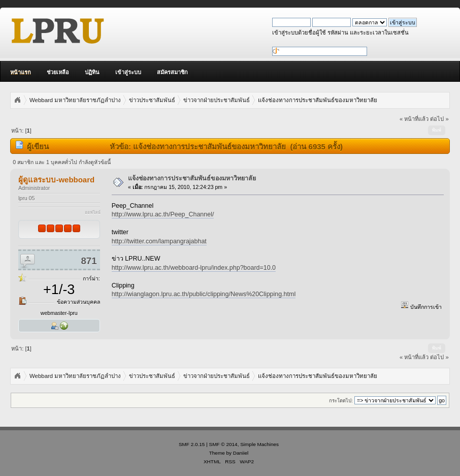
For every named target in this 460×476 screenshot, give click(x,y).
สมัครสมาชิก (172, 72)
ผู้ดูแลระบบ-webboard (56, 180)
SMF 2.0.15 (192, 444)
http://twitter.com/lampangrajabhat (159, 241)
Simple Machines (259, 444)
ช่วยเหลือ (58, 72)
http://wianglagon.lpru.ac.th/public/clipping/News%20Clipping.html (204, 294)
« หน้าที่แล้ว (414, 119)
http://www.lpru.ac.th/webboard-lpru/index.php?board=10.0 (194, 268)
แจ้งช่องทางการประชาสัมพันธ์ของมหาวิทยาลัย (192, 178)
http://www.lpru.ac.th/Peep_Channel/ (163, 214)
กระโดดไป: (341, 401)
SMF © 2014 (223, 444)
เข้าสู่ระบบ (128, 72)
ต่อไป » (439, 119)
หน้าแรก (21, 72)
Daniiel (241, 453)
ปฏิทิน (92, 72)
